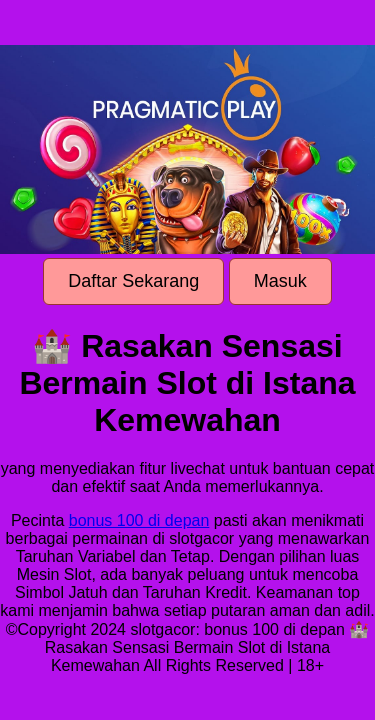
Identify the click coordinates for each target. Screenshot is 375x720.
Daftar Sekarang (133, 281)
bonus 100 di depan (139, 520)
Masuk (280, 281)
